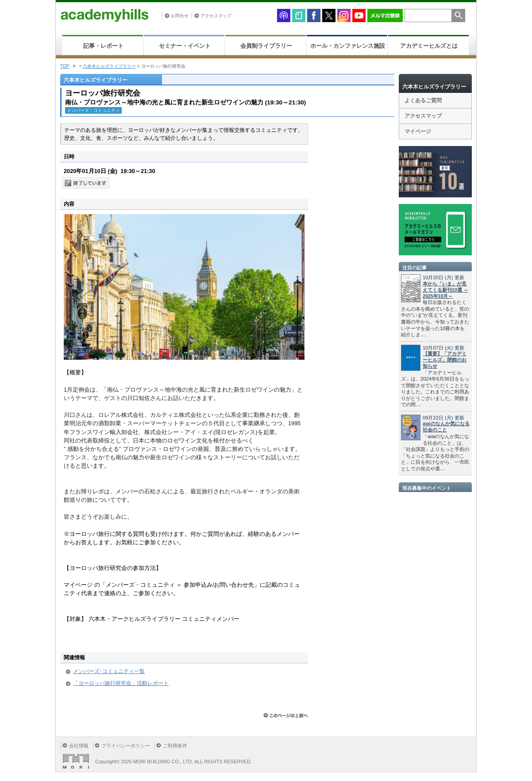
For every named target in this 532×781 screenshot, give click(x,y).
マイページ (418, 131)
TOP (65, 66)
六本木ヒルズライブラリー (109, 66)
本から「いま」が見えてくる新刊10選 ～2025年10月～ (445, 290)
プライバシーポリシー (126, 746)
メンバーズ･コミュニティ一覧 (109, 671)
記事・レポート (103, 46)
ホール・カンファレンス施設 (348, 46)
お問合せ (180, 16)
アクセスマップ (216, 16)
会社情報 (79, 746)
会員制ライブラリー (266, 46)
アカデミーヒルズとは (429, 46)
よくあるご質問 (423, 100)
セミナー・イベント (185, 46)
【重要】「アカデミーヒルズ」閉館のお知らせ (445, 360)
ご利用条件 (175, 746)
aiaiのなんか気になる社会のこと (446, 427)
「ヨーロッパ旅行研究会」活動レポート (121, 683)
